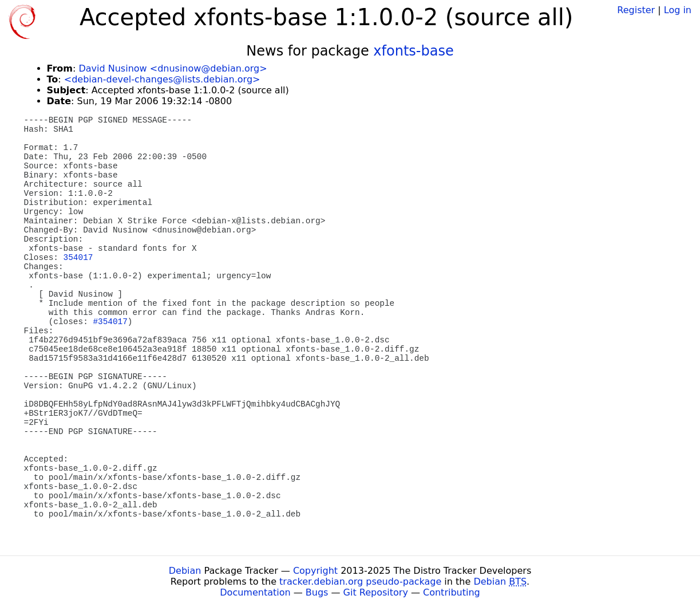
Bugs (317, 592)
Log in (678, 10)
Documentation (255, 592)
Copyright (315, 571)
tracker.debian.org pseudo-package (360, 582)
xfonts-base (413, 51)
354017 (78, 258)
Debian (185, 571)
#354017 (110, 322)
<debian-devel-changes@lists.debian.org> (162, 79)
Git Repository (376, 592)
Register (636, 10)
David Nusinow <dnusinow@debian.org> (173, 68)
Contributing (452, 592)
